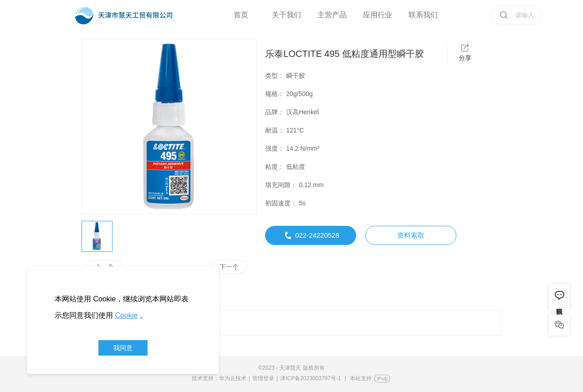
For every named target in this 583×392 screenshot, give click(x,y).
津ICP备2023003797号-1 (310, 378)
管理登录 (263, 378)
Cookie (126, 315)
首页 (241, 15)
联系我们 (423, 15)
